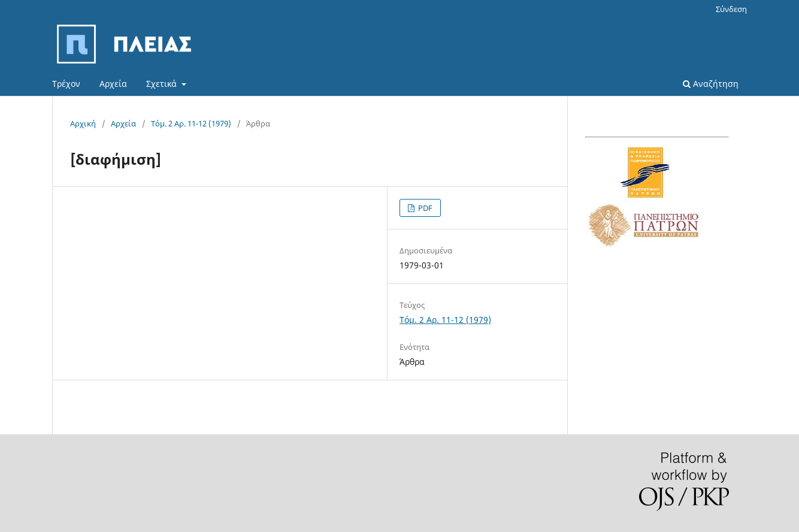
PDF (424, 208)
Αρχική (83, 123)
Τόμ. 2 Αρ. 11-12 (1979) (191, 123)
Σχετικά (163, 84)
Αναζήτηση (711, 84)
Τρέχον (66, 84)
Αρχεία (113, 84)
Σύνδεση (731, 9)
